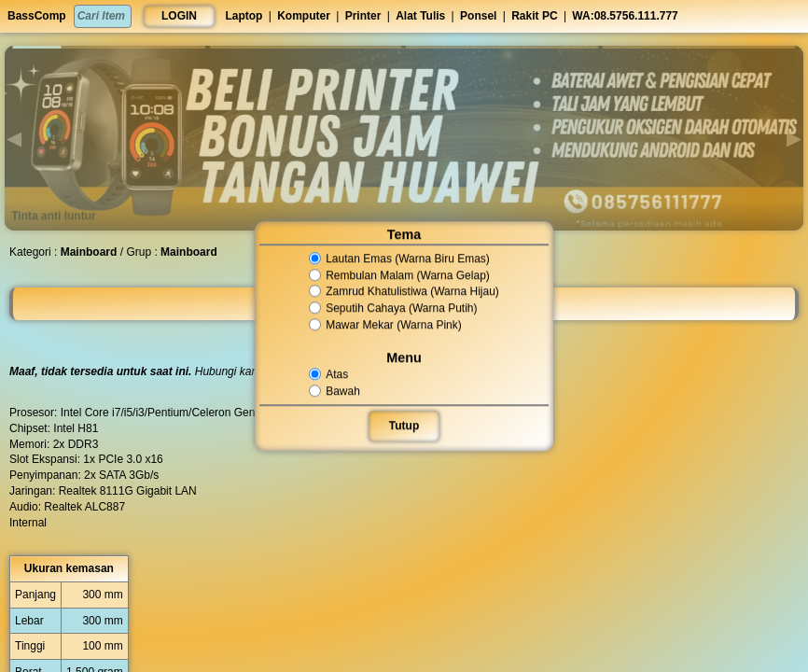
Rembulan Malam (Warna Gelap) (399, 275)
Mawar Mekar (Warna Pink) (385, 325)
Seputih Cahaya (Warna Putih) (393, 308)
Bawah (336, 391)
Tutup (404, 426)
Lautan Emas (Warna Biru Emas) (399, 259)
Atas (331, 374)
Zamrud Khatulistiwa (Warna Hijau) (404, 292)
